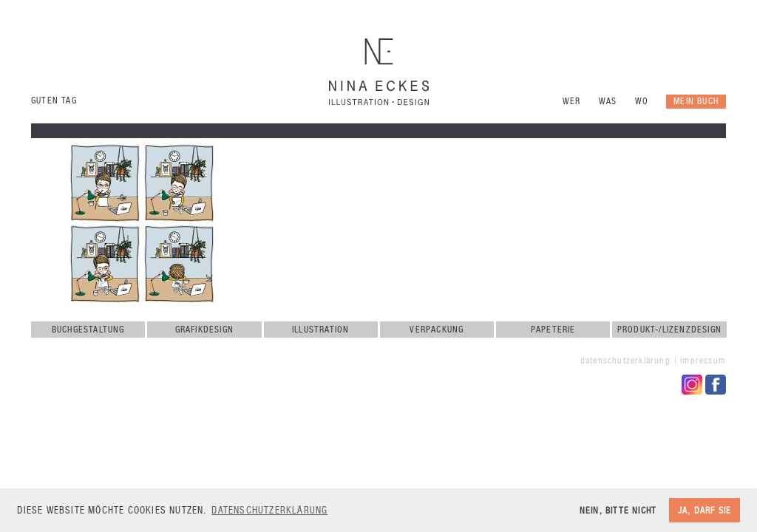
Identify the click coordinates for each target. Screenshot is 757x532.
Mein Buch (696, 101)
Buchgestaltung (88, 330)
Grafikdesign (204, 330)
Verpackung (437, 330)
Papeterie (553, 330)
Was (608, 101)
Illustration (320, 330)
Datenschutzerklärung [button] (269, 510)
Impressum (703, 361)
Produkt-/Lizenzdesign (669, 330)
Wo (642, 101)
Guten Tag (54, 100)
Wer (572, 101)
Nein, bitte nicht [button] (618, 510)
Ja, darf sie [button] (705, 510)
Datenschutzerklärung (625, 361)
